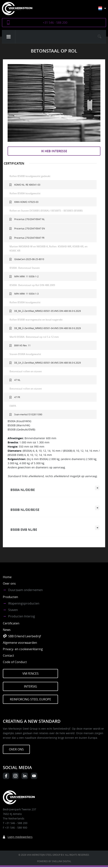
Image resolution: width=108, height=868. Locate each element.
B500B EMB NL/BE (24, 530)
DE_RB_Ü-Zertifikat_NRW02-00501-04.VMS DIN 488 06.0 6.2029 (48, 328)
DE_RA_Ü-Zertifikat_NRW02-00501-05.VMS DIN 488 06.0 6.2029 (48, 311)
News (7, 630)
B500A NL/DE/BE (23, 490)
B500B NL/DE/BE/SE (25, 510)
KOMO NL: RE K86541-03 (27, 185)
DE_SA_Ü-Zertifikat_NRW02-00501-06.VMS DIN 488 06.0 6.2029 (48, 363)
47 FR (17, 397)
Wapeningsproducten (24, 603)
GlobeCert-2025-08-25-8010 (29, 259)
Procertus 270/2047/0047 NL (29, 219)
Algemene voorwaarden (20, 643)
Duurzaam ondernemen (25, 590)
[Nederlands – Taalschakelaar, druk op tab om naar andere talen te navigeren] (105, 10)
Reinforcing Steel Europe (31, 699)
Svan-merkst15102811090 (28, 414)
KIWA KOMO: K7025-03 (26, 202)
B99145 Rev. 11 (22, 345)
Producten (10, 597)
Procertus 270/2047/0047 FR (29, 238)
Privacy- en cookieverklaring (23, 649)
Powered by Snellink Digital (54, 861)
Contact (8, 656)
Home (7, 577)
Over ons (9, 583)
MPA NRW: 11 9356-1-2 (26, 276)
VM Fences (31, 674)
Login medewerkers (20, 837)
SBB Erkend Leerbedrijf (25, 636)
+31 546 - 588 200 (55, 23)
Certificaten (11, 623)
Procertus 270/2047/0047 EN (30, 228)
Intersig (31, 686)
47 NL (17, 380)
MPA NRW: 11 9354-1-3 (26, 294)
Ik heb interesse (54, 151)
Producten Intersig (22, 616)
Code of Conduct (15, 662)
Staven (13, 610)
